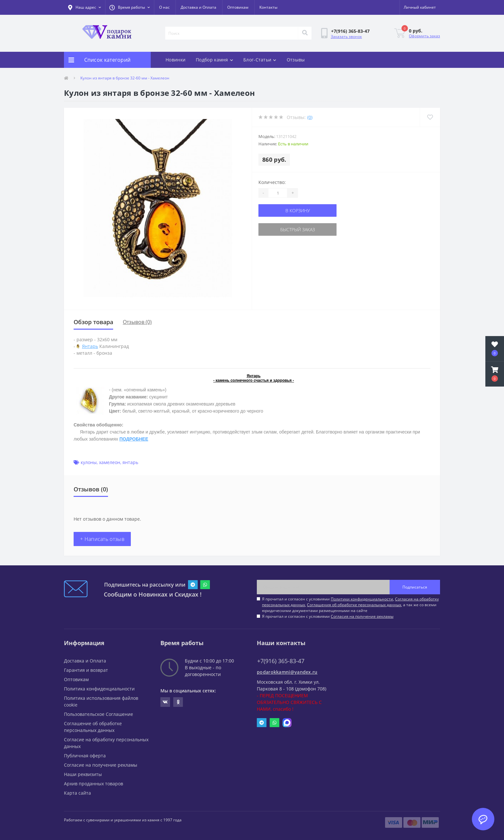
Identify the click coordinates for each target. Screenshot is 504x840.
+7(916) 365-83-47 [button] (281, 661)
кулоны (89, 462)
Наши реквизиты (83, 774)
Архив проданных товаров (94, 784)
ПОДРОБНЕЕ (134, 439)
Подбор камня (214, 60)
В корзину (298, 210)
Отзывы (296, 60)
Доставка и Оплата (198, 7)
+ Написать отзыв (102, 539)
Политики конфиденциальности (362, 599)
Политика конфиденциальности (99, 689)
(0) (310, 117)
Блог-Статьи (260, 60)
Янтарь (90, 346)
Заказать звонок (346, 37)
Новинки (175, 60)
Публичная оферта (85, 756)
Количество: (272, 182)
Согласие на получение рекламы (101, 765)
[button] (130, 7)
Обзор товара (93, 322)
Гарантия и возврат (86, 670)
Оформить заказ (424, 36)
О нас (164, 7)
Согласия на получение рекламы (362, 616)
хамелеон (110, 462)
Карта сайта (77, 793)
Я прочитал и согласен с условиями (328, 616)
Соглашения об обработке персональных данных (354, 605)
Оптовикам (238, 7)
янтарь (130, 462)
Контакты (268, 7)
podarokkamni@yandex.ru (287, 672)
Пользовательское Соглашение (99, 714)
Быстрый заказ (298, 229)
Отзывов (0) (137, 322)
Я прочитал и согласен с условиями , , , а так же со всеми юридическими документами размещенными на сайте (350, 605)
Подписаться (415, 587)
